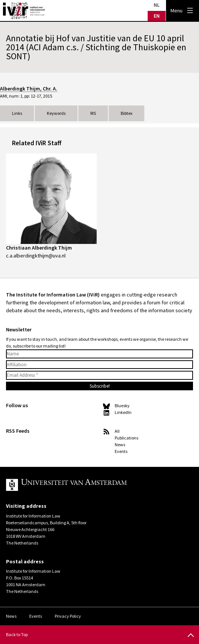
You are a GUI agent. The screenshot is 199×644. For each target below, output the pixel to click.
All (117, 431)
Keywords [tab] (56, 113)
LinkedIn (123, 412)
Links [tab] (17, 113)
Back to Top (17, 634)
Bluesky (122, 406)
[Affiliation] (99, 365)
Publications (126, 438)
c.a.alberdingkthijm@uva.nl (36, 256)
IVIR (24, 11)
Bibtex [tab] (126, 113)
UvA (93, 485)
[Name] (99, 354)
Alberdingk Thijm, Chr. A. (29, 89)
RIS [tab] (93, 113)
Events (121, 451)
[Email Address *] (99, 375)
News (120, 445)
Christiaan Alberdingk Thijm (39, 248)
